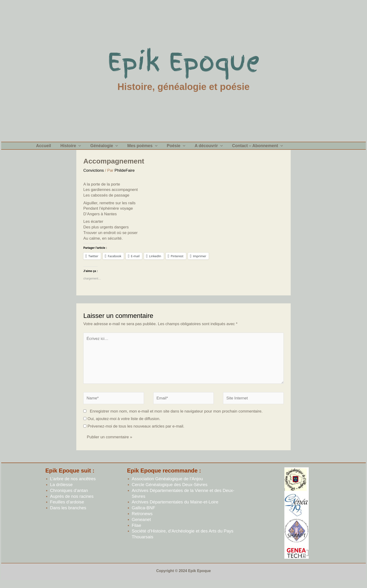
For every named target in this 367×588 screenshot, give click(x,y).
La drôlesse (61, 492)
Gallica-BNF (144, 515)
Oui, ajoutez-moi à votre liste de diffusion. (122, 426)
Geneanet (141, 527)
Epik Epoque (184, 62)
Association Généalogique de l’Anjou (167, 486)
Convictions (94, 177)
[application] (75, 149)
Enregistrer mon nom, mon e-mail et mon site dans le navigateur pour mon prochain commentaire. (176, 418)
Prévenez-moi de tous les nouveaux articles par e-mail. (136, 433)
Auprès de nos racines (72, 503)
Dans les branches (68, 515)
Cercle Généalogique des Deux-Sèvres (170, 492)
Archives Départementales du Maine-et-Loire (175, 509)
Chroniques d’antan (69, 497)
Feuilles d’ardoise (67, 509)
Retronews (142, 521)
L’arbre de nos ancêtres (73, 486)
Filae (136, 532)
